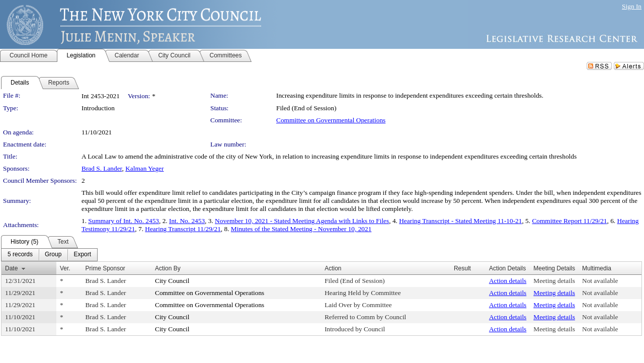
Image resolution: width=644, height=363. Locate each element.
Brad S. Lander (102, 168)
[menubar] (49, 255)
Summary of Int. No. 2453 (124, 221)
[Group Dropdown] (53, 255)
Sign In (632, 6)
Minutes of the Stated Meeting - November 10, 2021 (301, 229)
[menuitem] (20, 255)
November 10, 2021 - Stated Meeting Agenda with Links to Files (302, 221)
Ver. (65, 268)
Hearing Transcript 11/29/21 (183, 229)
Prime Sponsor (105, 268)
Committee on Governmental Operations (331, 120)
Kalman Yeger (144, 168)
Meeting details (554, 281)
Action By (168, 268)
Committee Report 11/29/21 (569, 221)
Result (462, 268)
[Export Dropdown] (82, 255)
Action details (508, 281)
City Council (172, 281)
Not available (600, 281)
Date (11, 268)
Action (333, 268)
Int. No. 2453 (187, 221)
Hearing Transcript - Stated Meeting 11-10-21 (460, 221)
